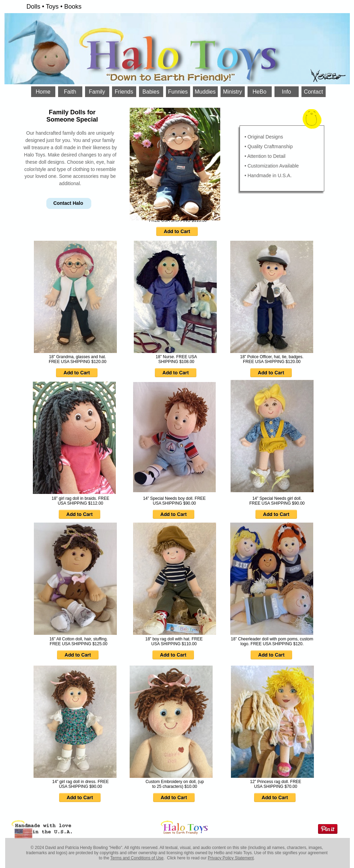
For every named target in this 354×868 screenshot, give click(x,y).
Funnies (178, 92)
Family (97, 92)
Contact (313, 92)
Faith (70, 92)
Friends (124, 92)
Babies (151, 92)
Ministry (232, 92)
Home (43, 92)
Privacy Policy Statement (231, 858)
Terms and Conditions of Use (137, 858)
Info (286, 92)
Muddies (205, 92)
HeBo (260, 92)
